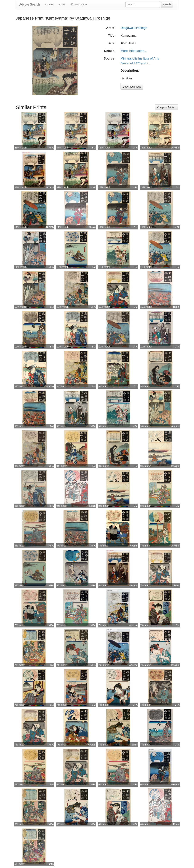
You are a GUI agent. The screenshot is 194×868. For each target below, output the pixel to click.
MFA (51, 148)
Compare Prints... (167, 107)
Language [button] (79, 4)
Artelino (175, 148)
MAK (93, 187)
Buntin (50, 864)
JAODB (50, 227)
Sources (49, 4)
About (62, 4)
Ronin (92, 227)
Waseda (49, 187)
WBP (135, 745)
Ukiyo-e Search (29, 4)
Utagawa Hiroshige (134, 28)
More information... (134, 51)
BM (94, 148)
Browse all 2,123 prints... (135, 63)
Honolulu (175, 466)
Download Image (132, 87)
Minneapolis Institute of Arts (140, 58)
